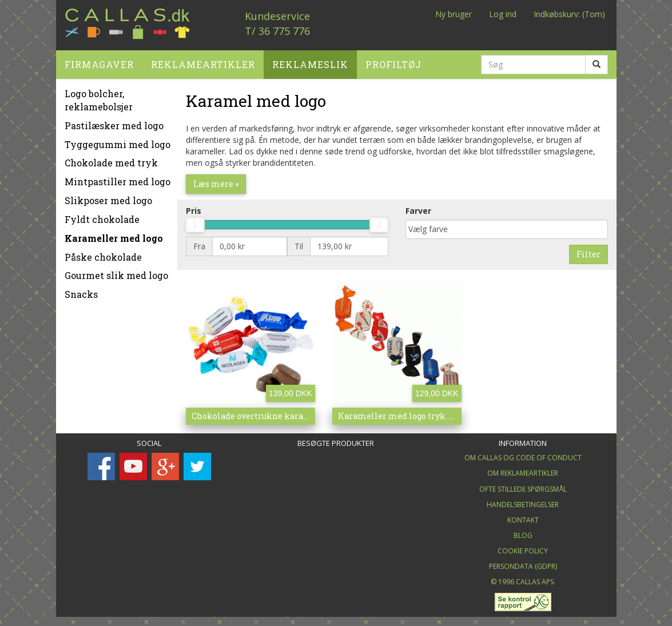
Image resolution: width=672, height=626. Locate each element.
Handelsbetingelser (523, 502)
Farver (418, 208)
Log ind (503, 14)
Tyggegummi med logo (118, 142)
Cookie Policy (523, 549)
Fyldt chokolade (102, 217)
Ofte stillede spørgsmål (523, 487)
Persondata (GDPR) (523, 564)
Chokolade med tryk (111, 160)
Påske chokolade (103, 255)
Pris (194, 208)
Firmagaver (99, 62)
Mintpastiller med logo (118, 179)
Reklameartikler (203, 62)
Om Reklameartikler (523, 471)
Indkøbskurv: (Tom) (569, 14)
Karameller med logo (114, 236)
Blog (523, 533)
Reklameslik (310, 62)
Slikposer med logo (108, 198)
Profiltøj (393, 62)
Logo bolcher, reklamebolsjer (99, 98)
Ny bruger (454, 14)
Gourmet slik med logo (116, 273)
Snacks (81, 292)
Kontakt (523, 518)
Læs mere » (216, 182)
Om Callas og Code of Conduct (523, 455)
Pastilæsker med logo (114, 123)
